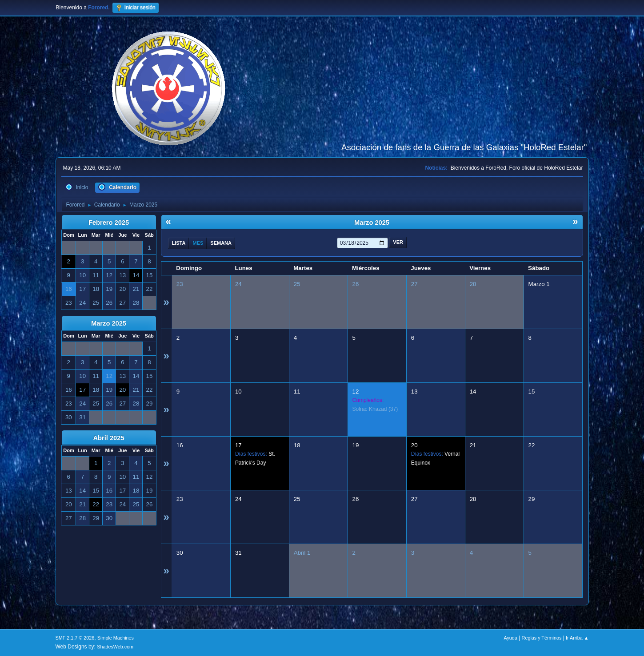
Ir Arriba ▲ (577, 638)
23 (180, 284)
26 (356, 284)
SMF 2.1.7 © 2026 (75, 638)
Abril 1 (302, 553)
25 (297, 284)
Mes (198, 243)
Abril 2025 (108, 438)
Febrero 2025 (109, 223)
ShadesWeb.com (115, 647)
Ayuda (510, 638)
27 (414, 284)
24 (238, 284)
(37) (375, 409)
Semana (221, 243)
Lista (179, 243)
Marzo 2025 (109, 323)
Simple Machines (116, 638)
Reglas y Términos (542, 638)
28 (473, 284)
